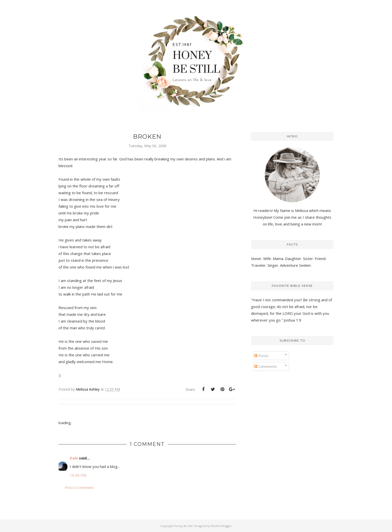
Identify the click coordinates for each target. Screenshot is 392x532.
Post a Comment (79, 487)
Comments (266, 366)
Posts (261, 356)
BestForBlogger (221, 526)
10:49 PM (78, 475)
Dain (74, 458)
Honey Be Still (183, 526)
